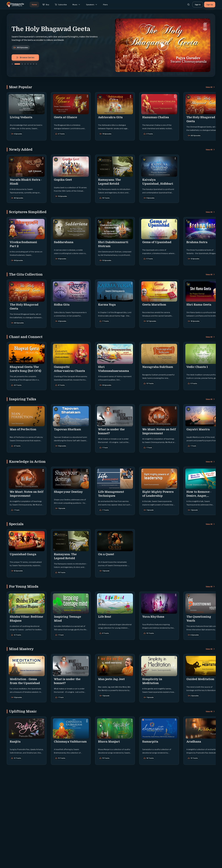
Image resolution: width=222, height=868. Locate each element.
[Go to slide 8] (36, 64)
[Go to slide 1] (12, 64)
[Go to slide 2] (17, 64)
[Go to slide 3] (22, 64)
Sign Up (210, 5)
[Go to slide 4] (25, 64)
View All (210, 87)
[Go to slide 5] (28, 64)
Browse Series (25, 57)
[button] (163, 45)
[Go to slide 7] (34, 64)
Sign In (198, 5)
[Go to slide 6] (31, 64)
